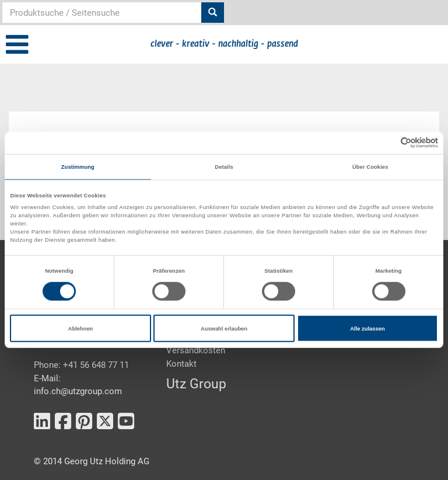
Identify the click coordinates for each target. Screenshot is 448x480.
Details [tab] (224, 167)
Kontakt (181, 364)
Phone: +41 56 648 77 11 (81, 365)
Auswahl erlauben (224, 328)
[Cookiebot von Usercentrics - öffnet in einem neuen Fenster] (387, 143)
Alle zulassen (367, 328)
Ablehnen (81, 328)
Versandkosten (196, 350)
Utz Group (196, 384)
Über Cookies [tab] (370, 167)
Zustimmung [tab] (78, 167)
